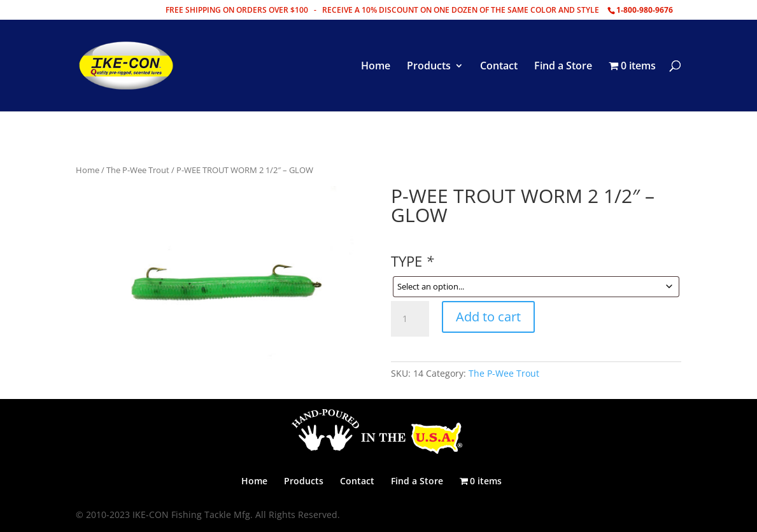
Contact (499, 67)
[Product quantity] (410, 319)
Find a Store (563, 67)
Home (376, 67)
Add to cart (488, 317)
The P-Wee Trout (138, 170)
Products (429, 67)
